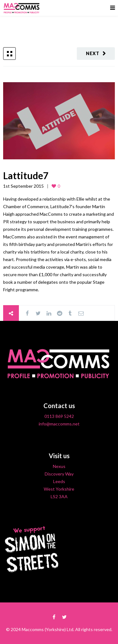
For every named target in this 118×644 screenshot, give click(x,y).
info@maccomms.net (59, 424)
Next (93, 53)
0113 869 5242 (59, 416)
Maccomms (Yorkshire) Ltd (48, 629)
